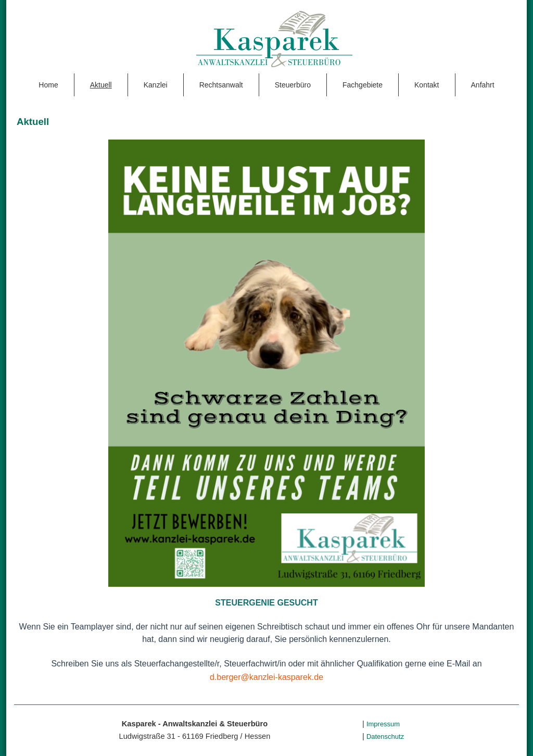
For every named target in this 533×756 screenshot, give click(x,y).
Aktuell (101, 85)
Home (48, 85)
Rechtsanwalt (221, 85)
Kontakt (427, 85)
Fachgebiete (363, 85)
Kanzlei (156, 85)
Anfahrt (483, 85)
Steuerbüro (293, 85)
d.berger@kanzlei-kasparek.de (266, 677)
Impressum (383, 724)
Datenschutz (385, 736)
